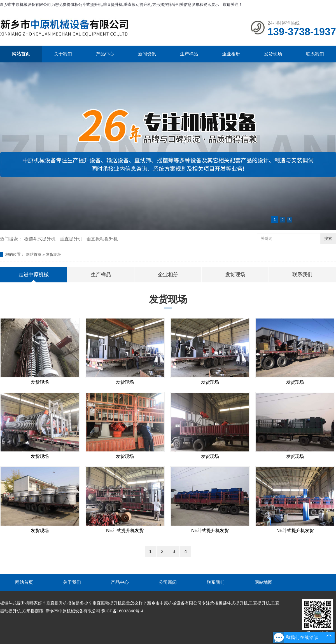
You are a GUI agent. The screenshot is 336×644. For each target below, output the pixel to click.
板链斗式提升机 (40, 239)
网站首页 (21, 54)
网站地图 (263, 582)
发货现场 (273, 54)
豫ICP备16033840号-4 (122, 611)
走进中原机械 (34, 275)
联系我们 (315, 54)
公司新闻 (168, 582)
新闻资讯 (147, 54)
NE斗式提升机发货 (125, 531)
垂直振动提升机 (102, 239)
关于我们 (63, 54)
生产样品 (189, 54)
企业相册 (231, 54)
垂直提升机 (71, 239)
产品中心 (105, 54)
